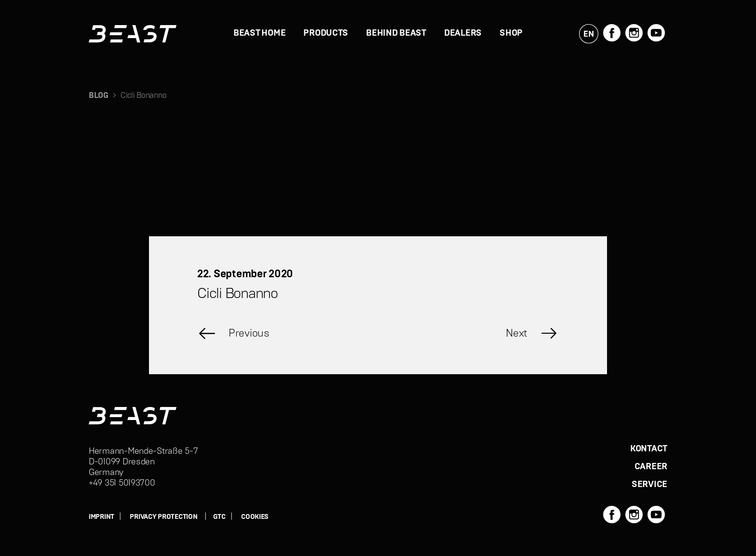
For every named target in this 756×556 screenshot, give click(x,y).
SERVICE (649, 485)
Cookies (255, 517)
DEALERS (463, 33)
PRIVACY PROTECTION (163, 517)
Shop (511, 33)
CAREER (651, 467)
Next (517, 333)
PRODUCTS (326, 33)
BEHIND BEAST (396, 33)
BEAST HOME (259, 33)
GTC (219, 517)
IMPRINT (101, 517)
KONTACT (649, 449)
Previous (249, 333)
